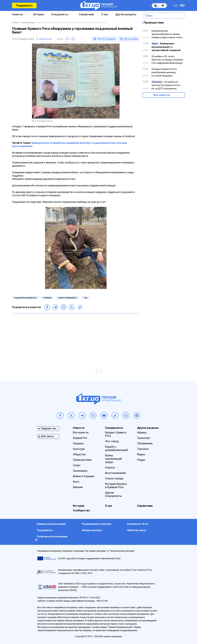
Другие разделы (126, 14)
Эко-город (112, 441)
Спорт (77, 465)
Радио (141, 460)
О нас (105, 14)
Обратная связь (137, 530)
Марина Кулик (46, 39)
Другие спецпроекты (113, 494)
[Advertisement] (76, 335)
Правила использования (51, 524)
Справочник (86, 14)
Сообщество (81, 510)
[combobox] (162, 16)
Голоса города (114, 478)
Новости (17, 14)
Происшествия (82, 460)
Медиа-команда (92, 530)
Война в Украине (84, 476)
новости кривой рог (68, 298)
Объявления (145, 443)
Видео (141, 454)
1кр (86, 298)
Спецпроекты (60, 14)
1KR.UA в (106, 39)
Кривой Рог (80, 438)
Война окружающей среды (113, 459)
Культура (79, 449)
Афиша (142, 432)
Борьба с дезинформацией (116, 448)
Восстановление (115, 473)
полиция (47, 298)
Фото (76, 482)
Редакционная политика (97, 524)
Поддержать (24, 5)
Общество (79, 454)
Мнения (78, 487)
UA (175, 5)
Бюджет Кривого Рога (116, 434)
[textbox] (162, 16)
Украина (78, 443)
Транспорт (144, 438)
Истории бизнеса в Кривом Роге (116, 486)
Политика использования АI (51, 538)
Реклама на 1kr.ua (138, 524)
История (39, 14)
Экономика (80, 471)
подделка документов (25, 298)
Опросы (110, 467)
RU (182, 5)
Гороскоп (143, 449)
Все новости (162, 95)
